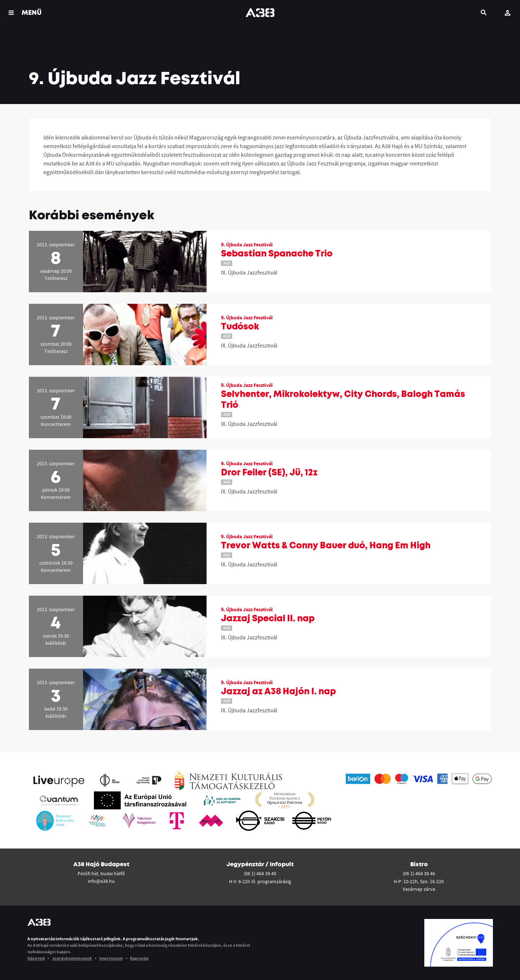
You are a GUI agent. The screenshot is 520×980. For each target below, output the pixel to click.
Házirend (36, 958)
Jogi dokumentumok (72, 958)
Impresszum (111, 958)
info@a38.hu (101, 881)
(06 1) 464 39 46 (419, 873)
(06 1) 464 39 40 (260, 873)
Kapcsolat (139, 958)
